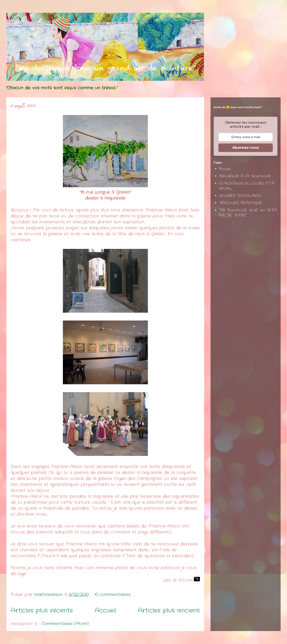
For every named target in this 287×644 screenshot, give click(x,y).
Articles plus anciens (169, 611)
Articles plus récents (42, 611)
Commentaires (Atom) (65, 624)
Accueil (105, 611)
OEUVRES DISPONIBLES (240, 196)
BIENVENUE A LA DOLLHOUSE (245, 176)
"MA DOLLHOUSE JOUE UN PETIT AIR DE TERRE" (248, 213)
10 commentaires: (114, 595)
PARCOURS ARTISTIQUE (240, 203)
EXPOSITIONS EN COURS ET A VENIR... (247, 186)
